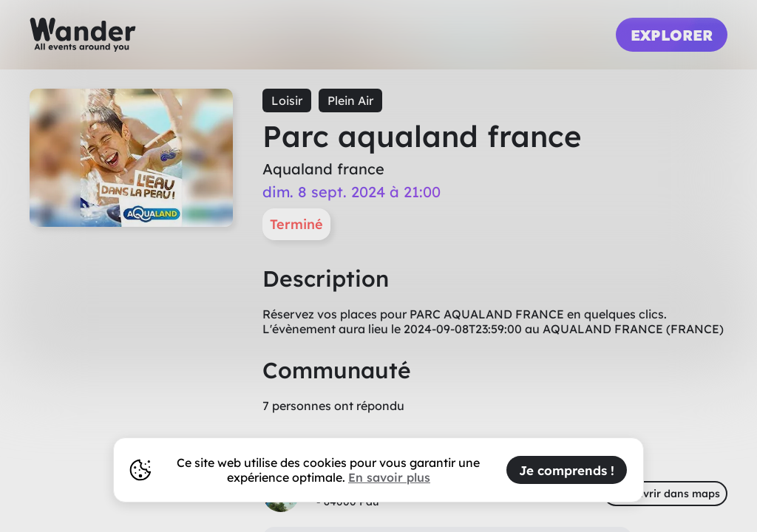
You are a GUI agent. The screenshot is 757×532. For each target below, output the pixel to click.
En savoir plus (389, 477)
